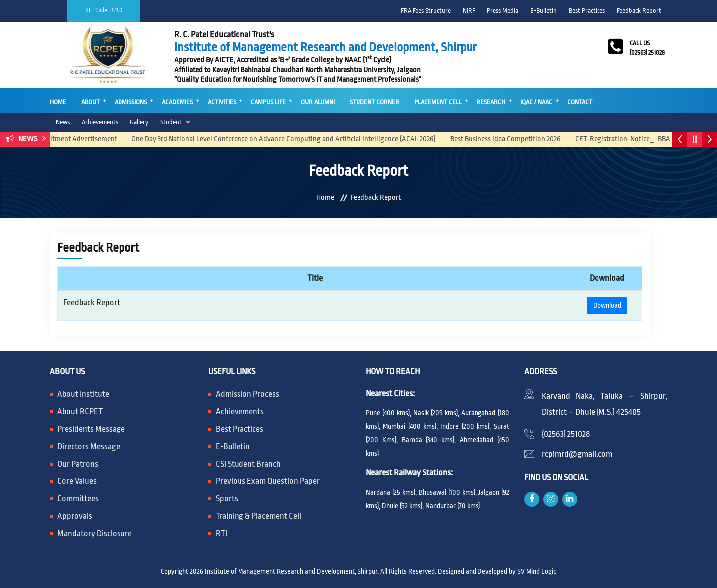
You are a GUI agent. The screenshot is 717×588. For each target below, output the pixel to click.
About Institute (83, 394)
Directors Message (89, 446)
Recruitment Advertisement (81, 139)
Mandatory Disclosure (95, 533)
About (90, 102)
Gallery (139, 122)
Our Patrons (78, 464)
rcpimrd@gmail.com (577, 454)
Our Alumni (318, 102)
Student (171, 122)
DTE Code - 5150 (104, 10)
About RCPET (80, 412)
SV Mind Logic (537, 571)
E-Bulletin (543, 11)
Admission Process (247, 394)
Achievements (100, 122)
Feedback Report (639, 11)
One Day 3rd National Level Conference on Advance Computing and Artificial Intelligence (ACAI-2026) (290, 139)
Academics (177, 102)
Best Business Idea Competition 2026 (512, 139)
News (63, 122)
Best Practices (587, 11)
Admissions (131, 102)
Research (491, 102)
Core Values (77, 481)
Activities (222, 102)
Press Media (503, 11)
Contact (580, 102)
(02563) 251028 (566, 434)
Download (607, 305)
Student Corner (374, 102)
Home (58, 102)
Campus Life (268, 102)
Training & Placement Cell (258, 516)
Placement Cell (438, 102)
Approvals (75, 516)
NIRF (469, 11)
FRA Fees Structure (426, 11)
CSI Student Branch (248, 464)
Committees (78, 499)
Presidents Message (91, 429)
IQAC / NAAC (536, 102)
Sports (227, 499)
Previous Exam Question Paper (268, 481)
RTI (221, 533)
